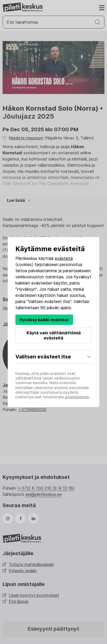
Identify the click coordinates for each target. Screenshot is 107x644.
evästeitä (64, 258)
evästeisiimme (77, 397)
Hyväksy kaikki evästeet (44, 320)
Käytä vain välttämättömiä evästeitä (54, 335)
